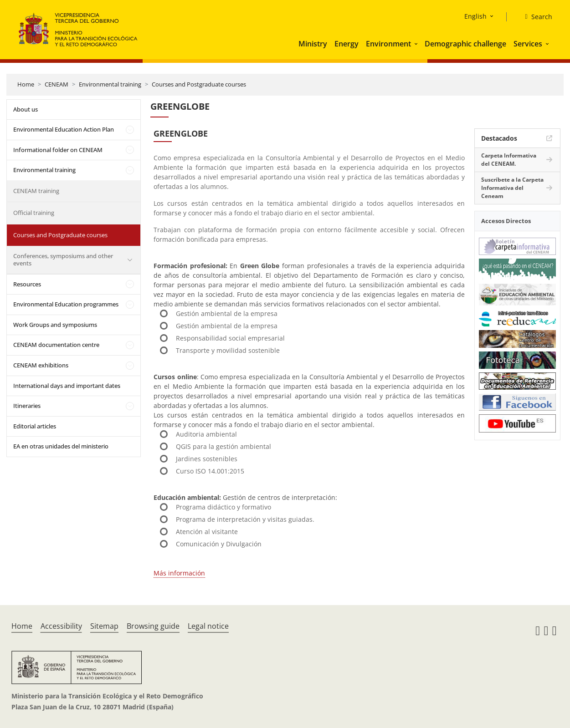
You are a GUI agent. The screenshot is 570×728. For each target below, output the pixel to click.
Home (26, 84)
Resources (27, 284)
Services (528, 44)
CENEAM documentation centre (56, 345)
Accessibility (61, 626)
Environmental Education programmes (66, 304)
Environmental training (110, 84)
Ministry (313, 44)
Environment (388, 44)
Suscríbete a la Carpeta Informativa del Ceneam (512, 188)
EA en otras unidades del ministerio (61, 446)
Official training (34, 213)
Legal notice (208, 626)
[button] (417, 44)
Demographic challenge (465, 44)
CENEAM (56, 84)
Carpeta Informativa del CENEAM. (509, 160)
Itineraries (27, 406)
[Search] (535, 17)
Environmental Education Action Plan (64, 129)
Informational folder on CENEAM (58, 150)
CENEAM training (36, 191)
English (475, 16)
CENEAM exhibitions (41, 365)
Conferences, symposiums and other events (63, 260)
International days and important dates (67, 386)
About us (26, 109)
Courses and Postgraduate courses (199, 84)
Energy (347, 44)
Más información (179, 573)
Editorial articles (35, 426)
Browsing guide (153, 626)
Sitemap (104, 626)
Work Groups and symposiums (55, 325)
